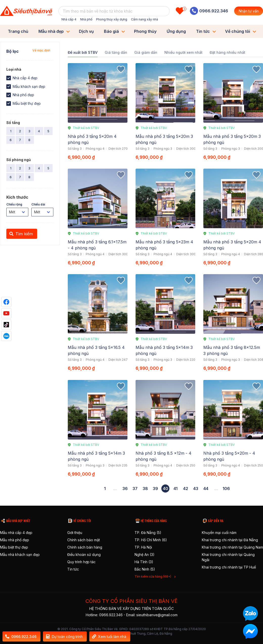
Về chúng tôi (238, 31)
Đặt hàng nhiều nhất (227, 52)
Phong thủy (145, 31)
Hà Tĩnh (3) (144, 562)
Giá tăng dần (116, 52)
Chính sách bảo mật (84, 540)
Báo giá (111, 31)
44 (206, 488)
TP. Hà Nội (143, 547)
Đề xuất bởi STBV (83, 52)
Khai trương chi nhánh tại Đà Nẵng (230, 540)
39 (155, 488)
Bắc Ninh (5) (145, 569)
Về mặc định (41, 50)
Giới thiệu (75, 533)
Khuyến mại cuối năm (219, 533)
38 (145, 488)
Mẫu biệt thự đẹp (14, 547)
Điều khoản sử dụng (84, 555)
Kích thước (17, 197)
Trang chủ (18, 31)
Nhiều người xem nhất (183, 52)
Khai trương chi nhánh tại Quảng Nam (232, 547)
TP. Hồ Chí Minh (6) (151, 540)
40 (166, 488)
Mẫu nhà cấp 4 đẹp (16, 533)
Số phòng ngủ (19, 160)
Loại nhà (14, 69)
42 (186, 488)
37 (135, 488)
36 (125, 488)
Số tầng (13, 123)
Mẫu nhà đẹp (51, 31)
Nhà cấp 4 (69, 19)
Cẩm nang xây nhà (145, 19)
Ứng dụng (176, 31)
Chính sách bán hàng (85, 547)
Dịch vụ (86, 31)
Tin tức (203, 31)
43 (196, 488)
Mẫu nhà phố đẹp (15, 540)
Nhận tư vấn (249, 11)
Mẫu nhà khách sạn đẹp (20, 555)
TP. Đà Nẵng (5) (148, 533)
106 (226, 488)
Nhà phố (86, 19)
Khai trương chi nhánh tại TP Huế (229, 567)
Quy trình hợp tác (81, 562)
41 (176, 488)
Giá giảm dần (146, 52)
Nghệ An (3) (145, 555)
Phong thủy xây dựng (112, 19)
